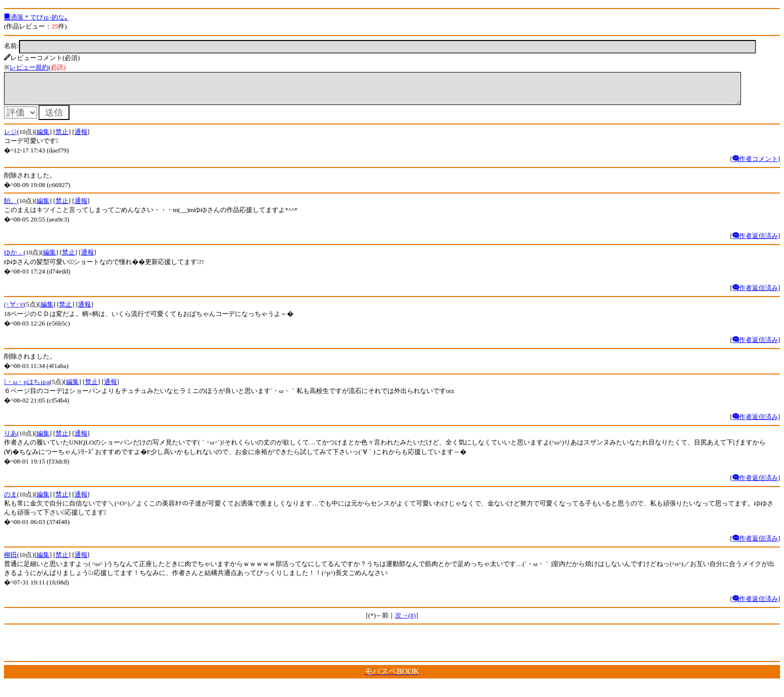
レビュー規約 (29, 67)
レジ (10, 138)
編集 (43, 138)
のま (10, 500)
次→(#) (405, 621)
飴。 (10, 207)
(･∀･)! (14, 310)
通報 (81, 138)
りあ (10, 439)
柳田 (10, 561)
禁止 (62, 138)
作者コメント (755, 165)
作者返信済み (755, 242)
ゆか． (14, 258)
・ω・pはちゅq (27, 388)
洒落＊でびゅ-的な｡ (36, 17)
